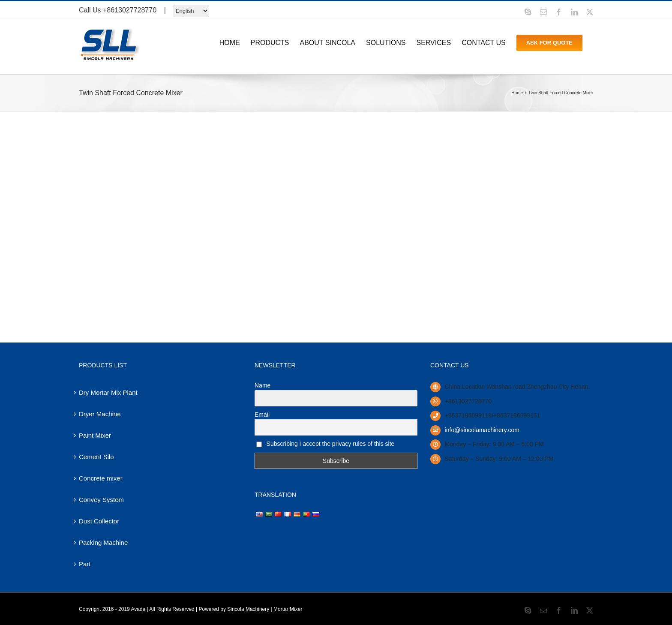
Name (262, 385)
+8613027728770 (130, 10)
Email (262, 415)
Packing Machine (103, 542)
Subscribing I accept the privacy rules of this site (325, 444)
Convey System (101, 500)
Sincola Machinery (248, 609)
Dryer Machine (100, 414)
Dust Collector (99, 521)
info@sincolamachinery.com (482, 430)
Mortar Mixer (288, 609)
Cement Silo (96, 457)
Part (85, 564)
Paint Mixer (95, 435)
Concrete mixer (101, 478)
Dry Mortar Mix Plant (108, 392)
